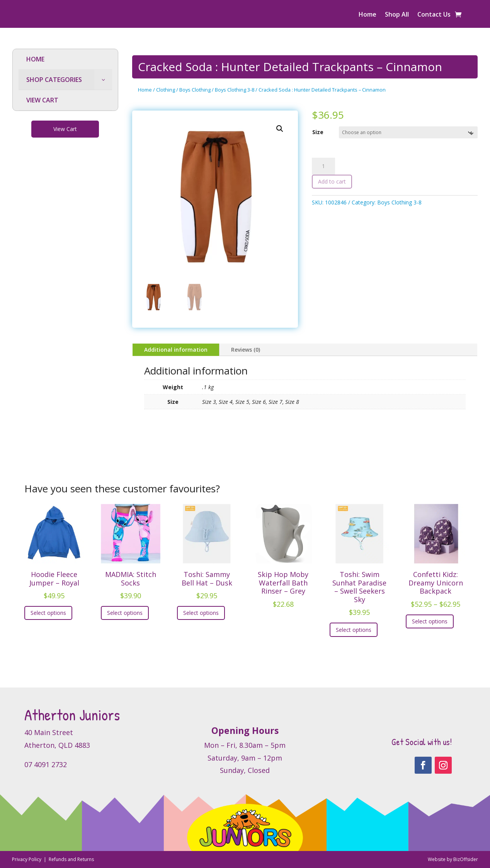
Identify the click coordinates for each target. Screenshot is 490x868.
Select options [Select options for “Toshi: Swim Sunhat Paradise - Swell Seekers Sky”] (354, 630)
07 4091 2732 (46, 764)
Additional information (176, 350)
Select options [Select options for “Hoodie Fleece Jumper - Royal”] (48, 613)
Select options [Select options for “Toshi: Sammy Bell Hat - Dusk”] (201, 613)
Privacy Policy (27, 859)
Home (367, 15)
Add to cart (332, 181)
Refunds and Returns (71, 859)
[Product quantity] (323, 166)
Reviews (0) (246, 350)
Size (318, 132)
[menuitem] (65, 59)
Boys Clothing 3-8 (235, 90)
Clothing (166, 90)
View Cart (65, 129)
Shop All (397, 15)
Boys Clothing (195, 90)
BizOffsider (466, 859)
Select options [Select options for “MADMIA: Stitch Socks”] (125, 613)
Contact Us (434, 15)
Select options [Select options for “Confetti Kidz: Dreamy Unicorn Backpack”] (430, 621)
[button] (280, 129)
